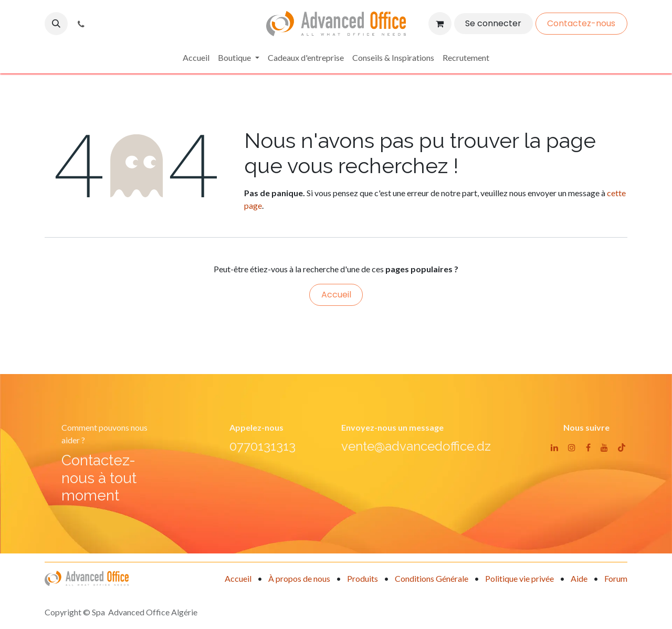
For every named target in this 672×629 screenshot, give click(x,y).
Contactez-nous (581, 23)
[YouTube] (604, 447)
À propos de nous (299, 578)
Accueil (336, 295)
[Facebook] (588, 447)
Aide (579, 578)
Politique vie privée (519, 578)
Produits (363, 578)
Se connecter (493, 23)
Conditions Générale (432, 578)
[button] (56, 24)
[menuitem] (196, 58)
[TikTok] (622, 447)
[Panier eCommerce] (440, 24)
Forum (616, 578)
